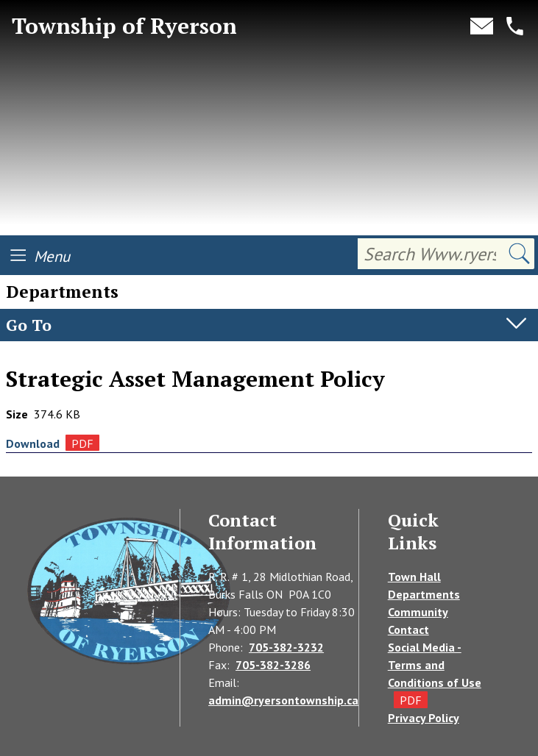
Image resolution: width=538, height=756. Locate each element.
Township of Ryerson (124, 26)
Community (418, 612)
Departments (42, 356)
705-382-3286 (273, 665)
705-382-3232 (286, 647)
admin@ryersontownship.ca (283, 700)
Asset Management (210, 356)
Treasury (118, 356)
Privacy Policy (424, 718)
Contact (408, 630)
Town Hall (414, 577)
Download (33, 443)
